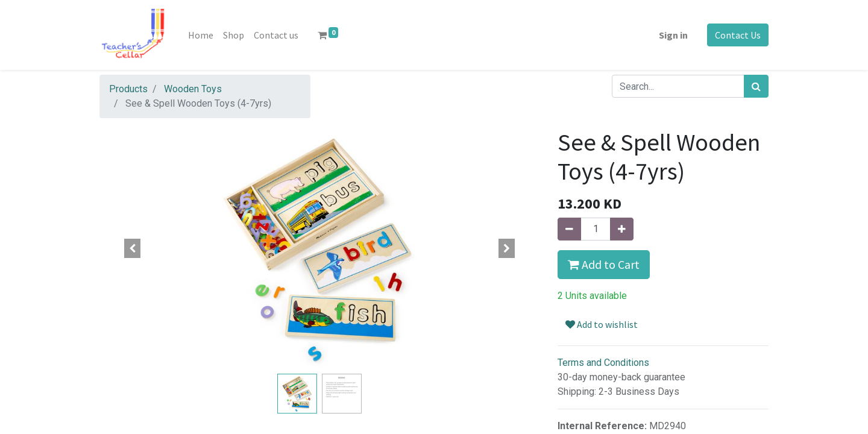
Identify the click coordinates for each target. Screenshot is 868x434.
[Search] (756, 86)
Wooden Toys (193, 89)
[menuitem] (201, 35)
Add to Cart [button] (604, 264)
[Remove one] (569, 229)
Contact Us (738, 35)
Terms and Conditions (603, 363)
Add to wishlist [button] (602, 324)
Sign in (673, 35)
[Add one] (622, 229)
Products (128, 89)
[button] (133, 248)
